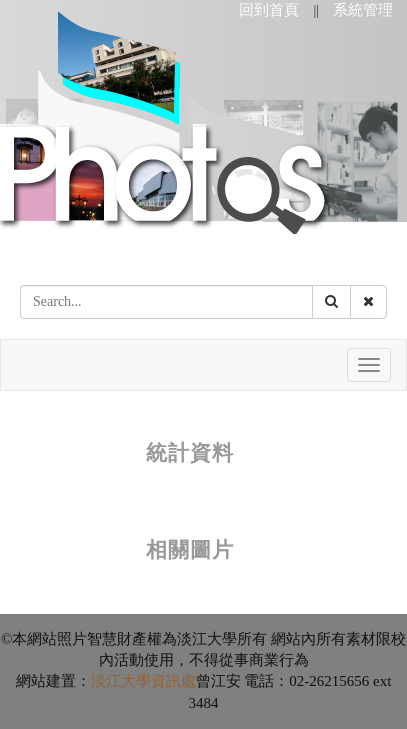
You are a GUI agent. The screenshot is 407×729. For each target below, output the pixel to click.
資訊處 (173, 681)
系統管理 (363, 10)
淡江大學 (121, 681)
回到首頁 (269, 10)
